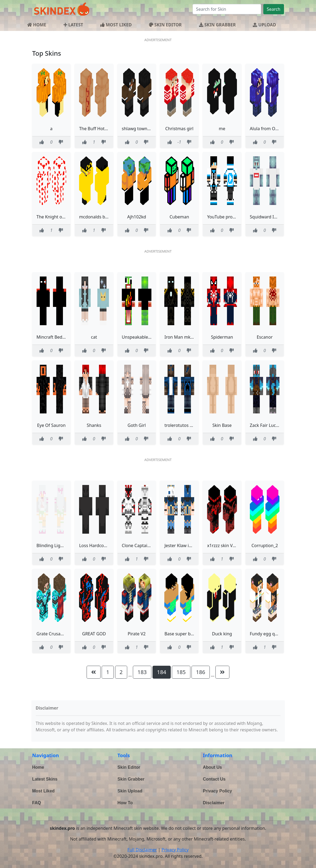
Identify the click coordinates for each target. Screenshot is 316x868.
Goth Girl (137, 425)
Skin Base (222, 425)
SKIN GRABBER (217, 25)
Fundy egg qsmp (267, 634)
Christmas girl (179, 129)
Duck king (222, 634)
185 (181, 672)
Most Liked (44, 791)
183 (142, 672)
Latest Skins (45, 779)
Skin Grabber (131, 779)
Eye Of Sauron (51, 425)
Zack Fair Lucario (267, 425)
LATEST (73, 25)
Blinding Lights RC (55, 545)
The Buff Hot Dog (97, 129)
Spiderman (222, 337)
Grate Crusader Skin (57, 634)
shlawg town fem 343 (143, 129)
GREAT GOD (94, 634)
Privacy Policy (217, 791)
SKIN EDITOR (165, 25)
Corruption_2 (265, 545)
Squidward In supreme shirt (278, 217)
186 (201, 672)
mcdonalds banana (98, 217)
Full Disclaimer (142, 850)
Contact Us (214, 779)
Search (274, 9)
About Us (212, 767)
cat (94, 337)
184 (162, 672)
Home (38, 767)
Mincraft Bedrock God (59, 337)
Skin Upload (130, 791)
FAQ (37, 803)
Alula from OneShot (270, 129)
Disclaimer (214, 803)
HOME (37, 25)
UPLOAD (264, 25)
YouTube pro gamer (227, 217)
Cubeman (179, 217)
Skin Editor (129, 767)
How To (125, 803)
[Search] (227, 9)
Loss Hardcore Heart (100, 545)
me (222, 129)
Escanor (264, 337)
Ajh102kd (137, 217)
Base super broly (181, 634)
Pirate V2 (137, 634)
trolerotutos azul (181, 425)
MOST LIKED (116, 25)
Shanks (94, 425)
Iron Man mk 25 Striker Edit (192, 337)
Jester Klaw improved (186, 545)
